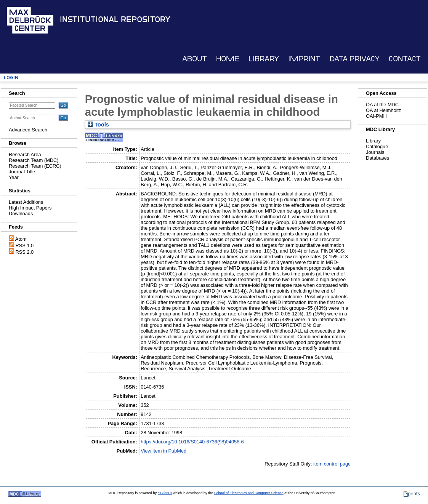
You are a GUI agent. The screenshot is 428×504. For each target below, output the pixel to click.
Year (14, 177)
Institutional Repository (115, 19)
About (195, 59)
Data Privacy (355, 59)
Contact (405, 59)
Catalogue (377, 146)
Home (228, 59)
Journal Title (22, 172)
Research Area (25, 154)
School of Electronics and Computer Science (249, 493)
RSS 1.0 (25, 246)
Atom (21, 239)
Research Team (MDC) (34, 160)
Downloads (21, 214)
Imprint (304, 59)
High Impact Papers (30, 208)
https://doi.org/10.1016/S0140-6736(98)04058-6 (192, 442)
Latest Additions (26, 202)
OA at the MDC (382, 105)
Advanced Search (28, 130)
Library (264, 59)
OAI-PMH (376, 116)
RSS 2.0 (25, 252)
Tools (98, 125)
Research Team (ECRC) (35, 166)
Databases (378, 158)
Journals (375, 152)
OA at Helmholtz (383, 110)
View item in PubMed (164, 451)
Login (11, 78)
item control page (332, 464)
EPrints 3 (165, 493)
